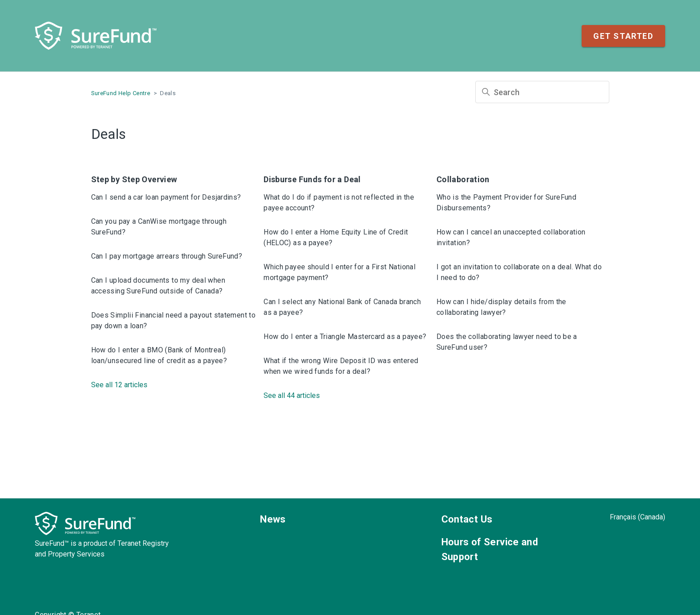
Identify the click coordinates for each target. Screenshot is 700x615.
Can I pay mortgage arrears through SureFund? (167, 256)
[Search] (542, 92)
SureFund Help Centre (121, 93)
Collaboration (463, 179)
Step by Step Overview (134, 179)
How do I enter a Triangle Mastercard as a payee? (345, 337)
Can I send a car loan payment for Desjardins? (166, 197)
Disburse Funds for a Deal (312, 179)
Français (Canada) (637, 517)
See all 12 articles (119, 385)
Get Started (623, 36)
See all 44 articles (292, 395)
